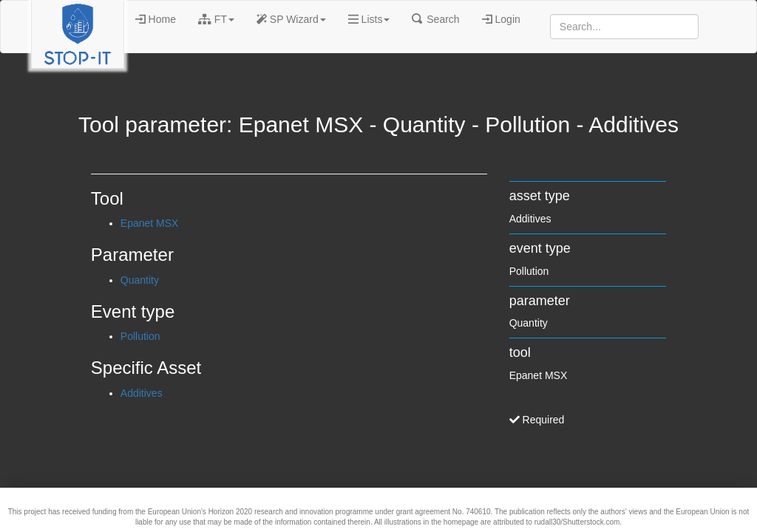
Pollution (140, 336)
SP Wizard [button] (291, 19)
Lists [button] (369, 19)
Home (156, 19)
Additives (142, 393)
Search (435, 19)
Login (501, 19)
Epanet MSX (150, 223)
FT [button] (216, 19)
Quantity (140, 280)
